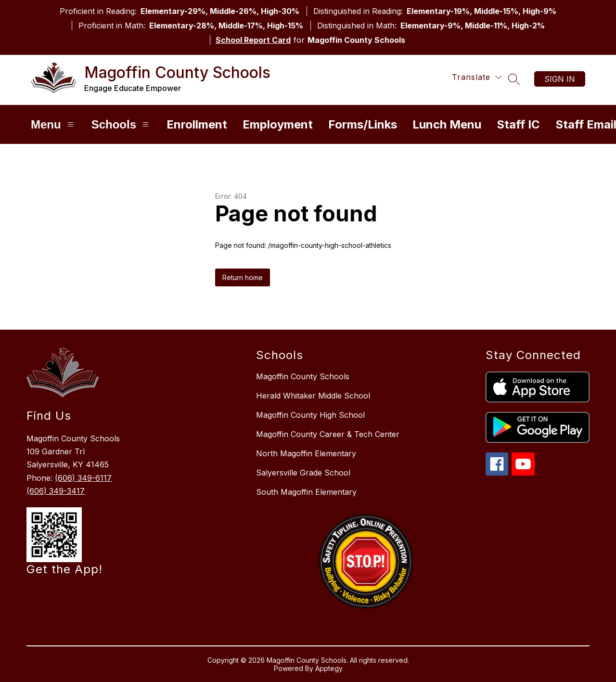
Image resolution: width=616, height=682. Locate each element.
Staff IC (518, 124)
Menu (53, 124)
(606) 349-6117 (83, 478)
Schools (121, 124)
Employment (278, 124)
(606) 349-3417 (56, 491)
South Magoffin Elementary (306, 492)
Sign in (560, 79)
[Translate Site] (477, 77)
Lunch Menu (447, 124)
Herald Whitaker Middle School (313, 396)
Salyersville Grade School (303, 473)
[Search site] (514, 79)
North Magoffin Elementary (306, 453)
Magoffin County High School (310, 415)
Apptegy (329, 668)
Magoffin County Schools (303, 376)
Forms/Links (363, 124)
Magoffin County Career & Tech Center (328, 434)
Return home (243, 277)
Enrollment (197, 124)
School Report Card (253, 40)
